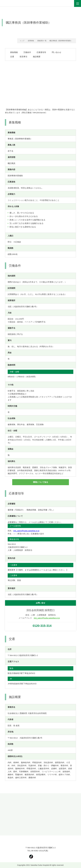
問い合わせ (56, 52)
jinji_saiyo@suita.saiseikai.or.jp (26, 531)
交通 (12, 57)
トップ (22, 41)
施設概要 (37, 57)
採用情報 (31, 41)
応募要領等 (41, 52)
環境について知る (41, 482)
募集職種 (14, 52)
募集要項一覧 (42, 41)
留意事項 (23, 57)
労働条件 (27, 52)
